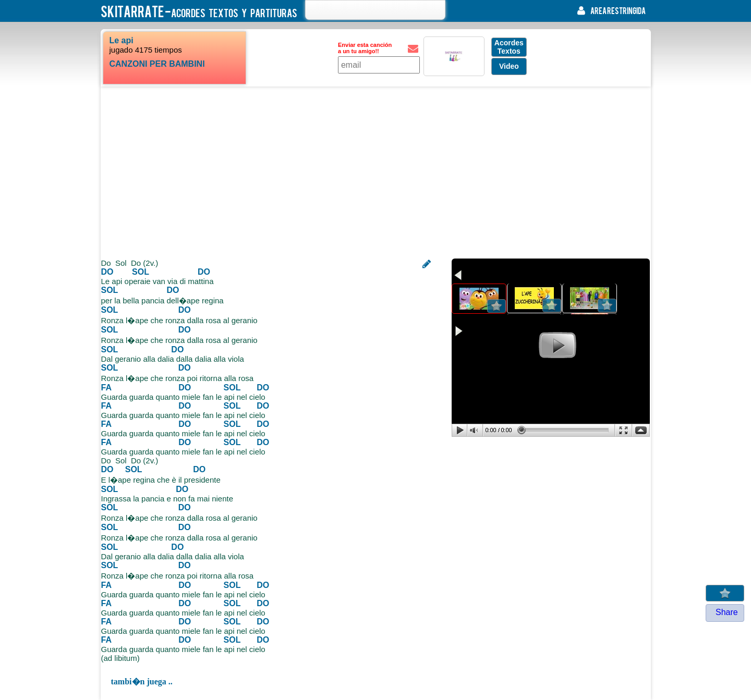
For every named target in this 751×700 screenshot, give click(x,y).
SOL (141, 272)
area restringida (609, 11)
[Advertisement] (375, 173)
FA (106, 388)
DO (107, 272)
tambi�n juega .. (142, 681)
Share (727, 612)
